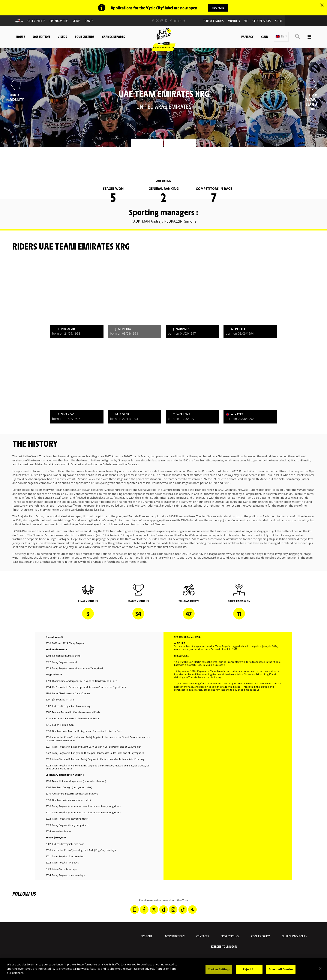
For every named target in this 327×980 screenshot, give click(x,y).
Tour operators (213, 21)
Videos (62, 37)
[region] (163, 969)
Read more (218, 7)
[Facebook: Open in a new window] (153, 21)
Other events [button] (36, 21)
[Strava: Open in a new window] (184, 21)
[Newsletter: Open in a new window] (180, 21)
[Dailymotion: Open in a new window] (175, 21)
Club (265, 37)
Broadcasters (59, 21)
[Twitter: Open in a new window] (157, 21)
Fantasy (247, 37)
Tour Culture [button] (85, 37)
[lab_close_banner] (322, 6)
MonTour (234, 21)
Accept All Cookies (281, 969)
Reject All (249, 969)
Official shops (262, 21)
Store (279, 21)
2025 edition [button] (41, 37)
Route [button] (21, 37)
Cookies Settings (219, 969)
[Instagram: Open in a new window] (162, 21)
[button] (281, 37)
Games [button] (89, 21)
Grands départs (113, 37)
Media (76, 21)
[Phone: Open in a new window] (166, 21)
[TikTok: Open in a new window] (171, 21)
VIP (246, 21)
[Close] (320, 969)
